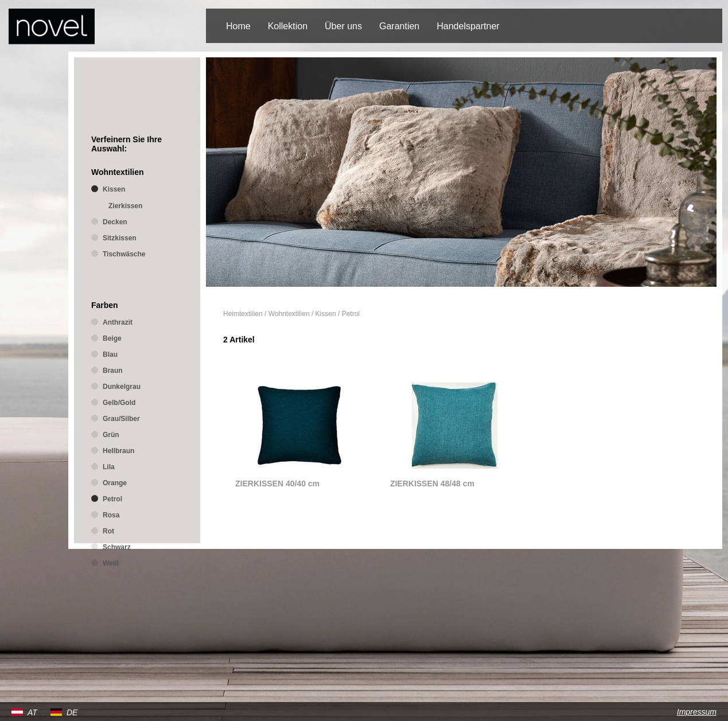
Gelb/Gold (119, 403)
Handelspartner (468, 26)
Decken (115, 222)
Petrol (351, 314)
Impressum (697, 712)
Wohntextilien (289, 314)
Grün (111, 435)
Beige (112, 338)
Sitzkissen (120, 238)
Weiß (111, 563)
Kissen (326, 314)
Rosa (111, 515)
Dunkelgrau (122, 387)
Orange (115, 483)
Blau (110, 354)
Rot (108, 531)
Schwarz (117, 547)
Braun (113, 371)
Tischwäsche (124, 254)
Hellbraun (118, 451)
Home (238, 26)
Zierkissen (125, 206)
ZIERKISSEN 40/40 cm (277, 484)
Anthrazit (118, 322)
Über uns (343, 26)
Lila (109, 467)
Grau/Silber (121, 419)
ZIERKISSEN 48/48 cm (432, 484)
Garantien (399, 26)
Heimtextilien (243, 314)
